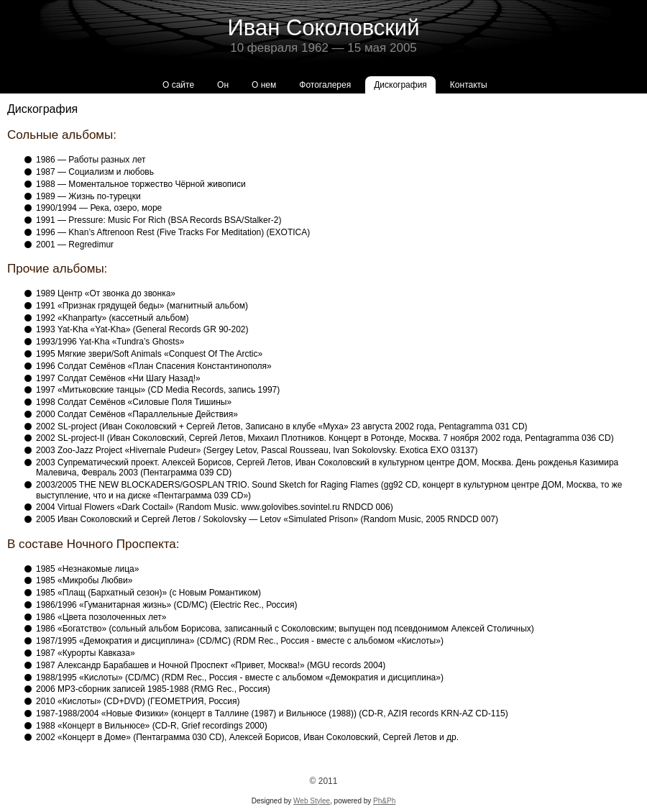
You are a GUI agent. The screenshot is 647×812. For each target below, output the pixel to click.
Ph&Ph (384, 801)
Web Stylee (312, 801)
